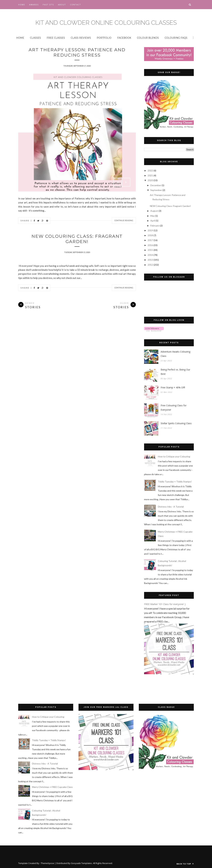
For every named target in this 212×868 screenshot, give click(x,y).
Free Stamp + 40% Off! (173, 387)
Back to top (185, 864)
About (62, 5)
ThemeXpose (47, 863)
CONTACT (76, 5)
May (153, 216)
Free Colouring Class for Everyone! (174, 408)
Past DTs (48, 5)
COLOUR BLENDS (148, 38)
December (156, 185)
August (155, 211)
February (155, 226)
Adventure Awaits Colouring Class (175, 354)
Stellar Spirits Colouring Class (176, 423)
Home (22, 5)
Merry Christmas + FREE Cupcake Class (52, 787)
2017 (151, 240)
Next (126, 182)
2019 (151, 230)
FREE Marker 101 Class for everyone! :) (165, 604)
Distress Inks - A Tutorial (171, 507)
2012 (151, 265)
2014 (151, 255)
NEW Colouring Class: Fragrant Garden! (77, 239)
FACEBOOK (124, 38)
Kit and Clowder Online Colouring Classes (106, 23)
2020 (151, 180)
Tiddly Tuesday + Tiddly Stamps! (175, 482)
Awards (34, 5)
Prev (118, 182)
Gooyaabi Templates (81, 863)
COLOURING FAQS (176, 38)
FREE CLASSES (56, 38)
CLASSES (35, 38)
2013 (151, 260)
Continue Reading (124, 220)
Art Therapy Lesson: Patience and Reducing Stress (77, 52)
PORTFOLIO (104, 38)
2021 (151, 175)
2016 (151, 245)
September (156, 190)
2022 (151, 170)
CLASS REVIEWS (81, 38)
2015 (151, 250)
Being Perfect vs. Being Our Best (175, 372)
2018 (151, 235)
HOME (20, 38)
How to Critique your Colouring (174, 456)
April (153, 221)
